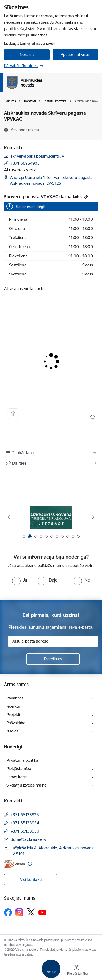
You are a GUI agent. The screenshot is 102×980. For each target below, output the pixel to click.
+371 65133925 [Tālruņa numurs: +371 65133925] (25, 815)
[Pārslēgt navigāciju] (51, 969)
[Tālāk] (93, 517)
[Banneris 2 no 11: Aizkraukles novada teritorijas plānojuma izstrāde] (51, 517)
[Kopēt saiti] (86, 197)
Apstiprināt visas (75, 54)
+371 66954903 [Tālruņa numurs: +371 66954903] (25, 163)
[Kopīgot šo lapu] (51, 463)
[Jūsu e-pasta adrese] (53, 641)
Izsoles (12, 731)
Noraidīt (27, 54)
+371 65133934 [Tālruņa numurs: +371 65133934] (25, 823)
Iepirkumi (15, 706)
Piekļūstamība (19, 769)
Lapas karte (17, 777)
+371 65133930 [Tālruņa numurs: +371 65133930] (25, 831)
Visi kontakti (31, 880)
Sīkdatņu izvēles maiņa (26, 785)
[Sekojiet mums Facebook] (8, 912)
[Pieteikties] (53, 659)
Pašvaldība (16, 723)
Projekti (13, 715)
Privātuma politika (22, 760)
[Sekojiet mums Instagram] (19, 912)
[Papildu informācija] (30, 864)
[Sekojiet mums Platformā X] (31, 912)
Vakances (15, 698)
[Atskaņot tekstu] (25, 130)
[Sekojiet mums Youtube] (42, 912)
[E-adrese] (15, 864)
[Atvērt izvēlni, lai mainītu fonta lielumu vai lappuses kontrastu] (76, 971)
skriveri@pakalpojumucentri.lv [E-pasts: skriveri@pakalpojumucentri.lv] (37, 156)
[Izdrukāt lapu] (51, 453)
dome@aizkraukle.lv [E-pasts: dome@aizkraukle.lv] (28, 839)
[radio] (19, 580)
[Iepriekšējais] (9, 517)
